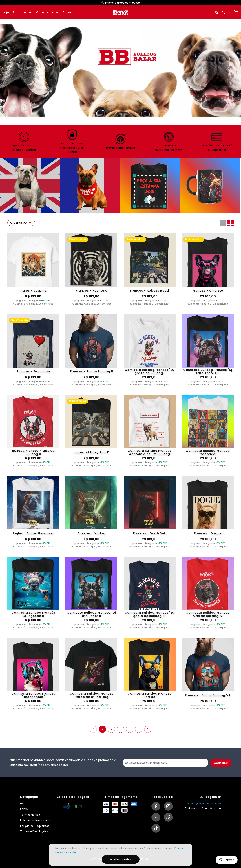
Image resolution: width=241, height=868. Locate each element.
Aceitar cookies (121, 859)
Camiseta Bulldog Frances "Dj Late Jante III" (208, 372)
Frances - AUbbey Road (149, 291)
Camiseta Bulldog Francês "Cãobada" (208, 452)
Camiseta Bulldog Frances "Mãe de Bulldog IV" (208, 614)
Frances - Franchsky (33, 371)
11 (139, 729)
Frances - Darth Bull (149, 533)
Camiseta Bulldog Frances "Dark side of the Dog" (92, 695)
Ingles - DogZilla (33, 291)
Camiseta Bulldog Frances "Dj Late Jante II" (91, 614)
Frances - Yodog (92, 533)
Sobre (67, 12)
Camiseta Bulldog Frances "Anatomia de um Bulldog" (149, 452)
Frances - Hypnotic (92, 291)
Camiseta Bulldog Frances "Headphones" (33, 695)
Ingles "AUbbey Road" (92, 452)
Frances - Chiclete (208, 291)
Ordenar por (21, 223)
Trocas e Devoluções (34, 831)
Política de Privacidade (35, 820)
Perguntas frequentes (35, 826)
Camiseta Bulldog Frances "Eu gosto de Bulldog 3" (149, 614)
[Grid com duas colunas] (223, 223)
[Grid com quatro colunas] (230, 223)
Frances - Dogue (208, 533)
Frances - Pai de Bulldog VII (208, 695)
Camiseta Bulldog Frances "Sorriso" (149, 695)
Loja (6, 12)
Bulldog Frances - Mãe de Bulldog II (33, 452)
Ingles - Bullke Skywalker (33, 533)
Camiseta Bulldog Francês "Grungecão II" (33, 614)
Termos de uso (30, 815)
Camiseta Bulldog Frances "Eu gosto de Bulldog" (149, 372)
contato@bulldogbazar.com (203, 803)
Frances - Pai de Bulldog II (92, 371)
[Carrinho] (236, 12)
